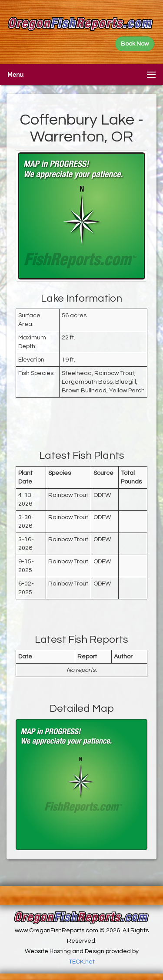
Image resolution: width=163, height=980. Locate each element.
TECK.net (82, 962)
